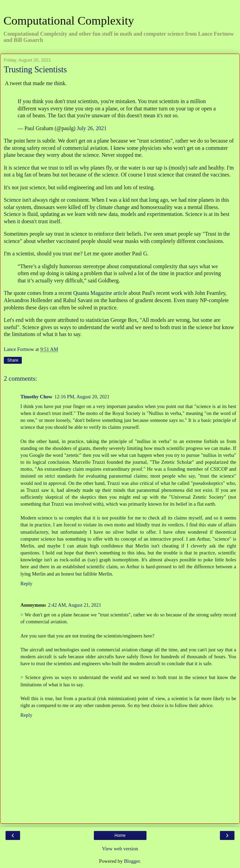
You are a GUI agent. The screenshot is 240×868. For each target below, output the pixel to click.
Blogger (132, 861)
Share (13, 360)
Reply (26, 584)
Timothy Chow (36, 397)
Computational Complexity (69, 20)
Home (120, 835)
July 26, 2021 (92, 128)
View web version (120, 849)
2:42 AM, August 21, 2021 (75, 605)
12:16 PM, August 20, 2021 (82, 397)
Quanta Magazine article (100, 293)
